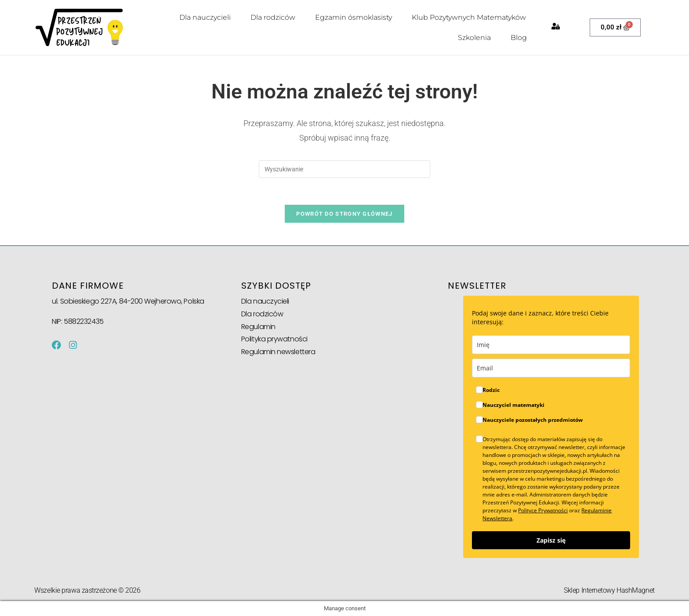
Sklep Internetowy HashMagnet (609, 590)
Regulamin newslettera (278, 351)
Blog (519, 38)
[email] (551, 368)
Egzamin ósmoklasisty (354, 17)
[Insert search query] (344, 169)
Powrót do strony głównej (344, 213)
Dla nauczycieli (205, 17)
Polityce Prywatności (543, 510)
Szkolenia (474, 38)
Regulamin (258, 326)
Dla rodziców (273, 17)
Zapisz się (551, 540)
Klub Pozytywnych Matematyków (469, 17)
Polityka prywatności (274, 339)
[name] (551, 345)
